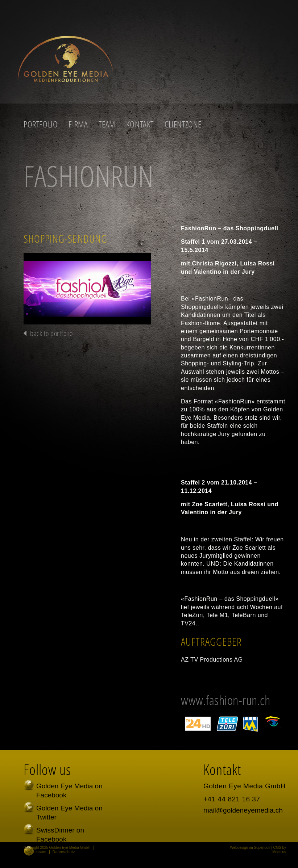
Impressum (36, 852)
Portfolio (41, 124)
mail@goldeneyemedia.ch (243, 810)
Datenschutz (64, 852)
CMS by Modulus (279, 850)
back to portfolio (51, 333)
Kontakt (140, 124)
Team (107, 124)
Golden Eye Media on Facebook (69, 791)
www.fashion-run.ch (225, 700)
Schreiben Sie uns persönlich (64, 857)
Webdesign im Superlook (250, 848)
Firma (78, 124)
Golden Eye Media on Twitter (69, 813)
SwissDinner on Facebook (60, 835)
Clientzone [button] (183, 124)
